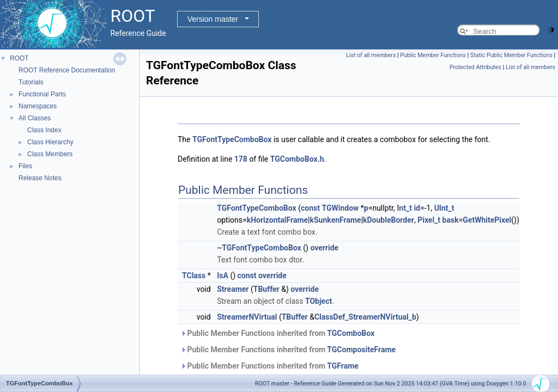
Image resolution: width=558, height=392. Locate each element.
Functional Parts (42, 94)
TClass (194, 275)
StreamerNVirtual (247, 317)
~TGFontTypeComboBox (259, 248)
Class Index (44, 130)
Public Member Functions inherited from (277, 333)
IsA (223, 275)
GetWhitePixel (487, 220)
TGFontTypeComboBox (232, 139)
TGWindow (340, 208)
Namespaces (38, 106)
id (417, 208)
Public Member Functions (433, 55)
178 (241, 159)
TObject (319, 301)
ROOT (19, 58)
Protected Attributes (475, 67)
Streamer (233, 289)
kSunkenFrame (336, 220)
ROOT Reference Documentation (67, 70)
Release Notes (40, 178)
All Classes (35, 118)
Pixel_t (429, 220)
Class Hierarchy (50, 142)
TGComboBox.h (297, 159)
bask (451, 220)
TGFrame (343, 366)
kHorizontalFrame (277, 220)
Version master (213, 19)
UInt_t (444, 208)
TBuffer (266, 289)
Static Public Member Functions (511, 55)
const (310, 208)
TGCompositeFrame (361, 350)
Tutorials (31, 82)
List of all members (371, 55)
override (324, 248)
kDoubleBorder (389, 220)
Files (25, 166)
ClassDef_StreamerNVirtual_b (365, 317)
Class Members (50, 154)
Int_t (404, 208)
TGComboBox (351, 333)
